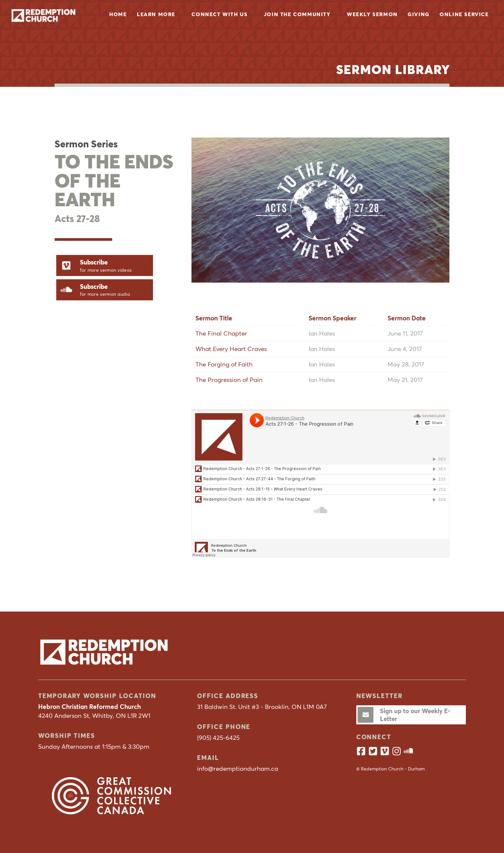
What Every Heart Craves (231, 349)
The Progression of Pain (229, 380)
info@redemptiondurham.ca (238, 768)
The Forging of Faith (224, 364)
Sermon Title (214, 318)
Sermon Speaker (332, 318)
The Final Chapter (221, 333)
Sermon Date (407, 318)
